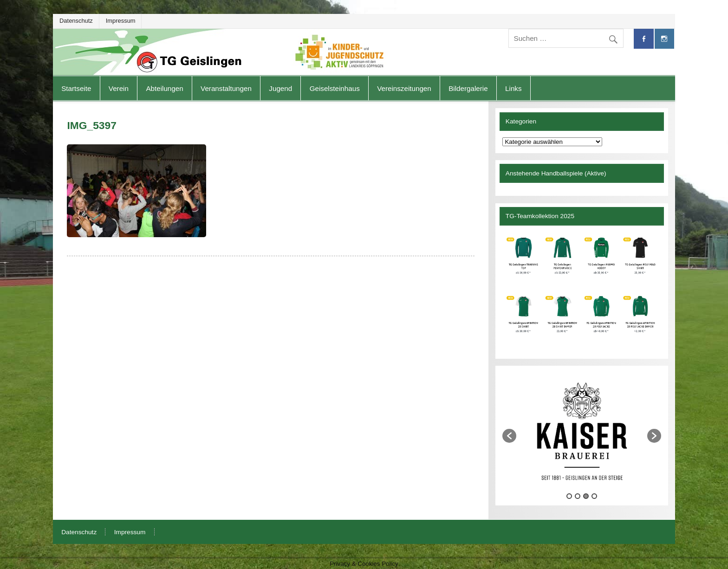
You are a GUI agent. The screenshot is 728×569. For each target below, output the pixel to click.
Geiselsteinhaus (335, 88)
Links (513, 88)
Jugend (280, 88)
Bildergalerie (468, 88)
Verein (119, 88)
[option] (582, 431)
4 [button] (594, 496)
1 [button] (569, 496)
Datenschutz (76, 21)
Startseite (76, 88)
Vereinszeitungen (404, 88)
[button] (509, 436)
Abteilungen (164, 88)
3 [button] (586, 496)
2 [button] (578, 496)
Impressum (121, 21)
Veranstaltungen (226, 88)
